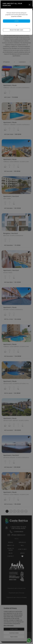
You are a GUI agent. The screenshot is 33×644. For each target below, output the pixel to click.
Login (17, 21)
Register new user (16, 30)
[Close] (30, 5)
